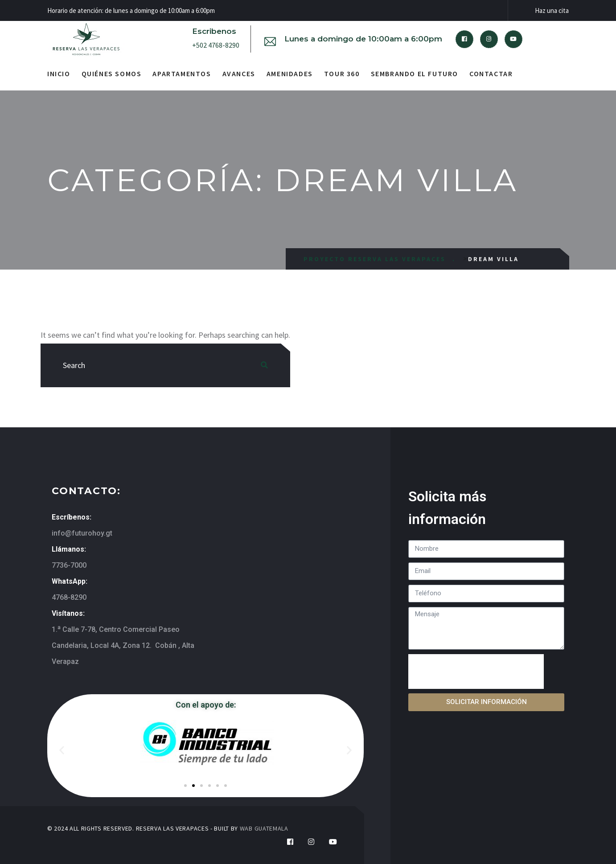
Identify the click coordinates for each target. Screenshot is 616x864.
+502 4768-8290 (216, 45)
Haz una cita (552, 10)
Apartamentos (182, 74)
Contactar (491, 74)
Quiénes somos (112, 74)
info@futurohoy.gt (82, 533)
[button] (62, 750)
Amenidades (290, 74)
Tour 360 (342, 74)
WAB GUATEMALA (264, 828)
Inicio (59, 74)
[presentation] (476, 672)
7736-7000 (69, 565)
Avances (239, 74)
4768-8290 (69, 597)
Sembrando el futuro (415, 74)
